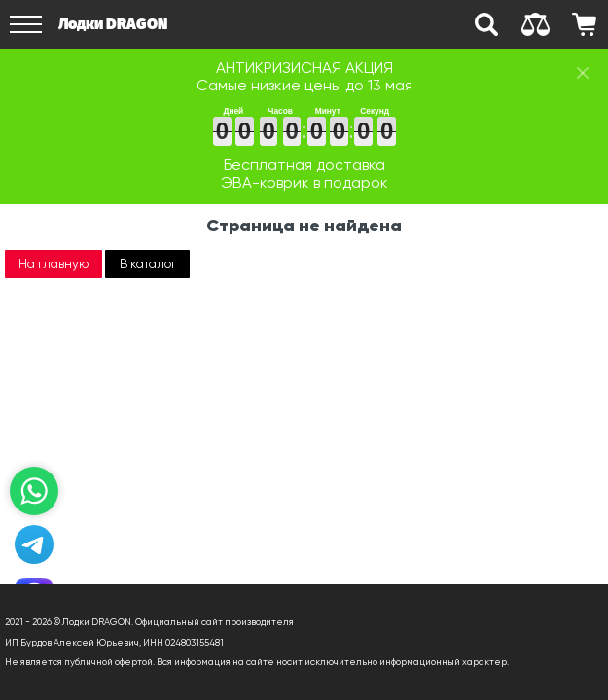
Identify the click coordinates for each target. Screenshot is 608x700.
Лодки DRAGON (113, 24)
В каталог (148, 264)
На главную (54, 264)
